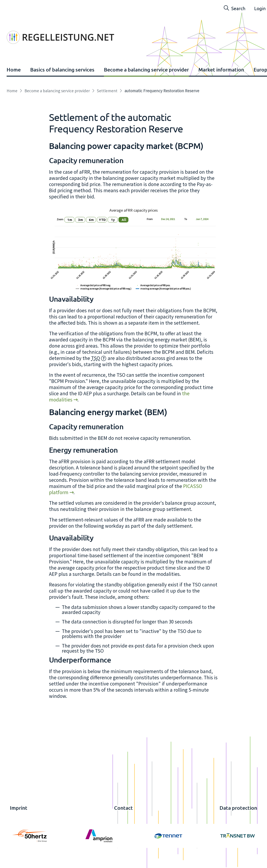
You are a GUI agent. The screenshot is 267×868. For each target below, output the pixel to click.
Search (235, 8)
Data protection (238, 808)
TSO (96, 358)
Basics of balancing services (62, 70)
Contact (123, 808)
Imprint (19, 808)
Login (260, 8)
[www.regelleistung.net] (60, 27)
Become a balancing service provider (146, 70)
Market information (221, 70)
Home (14, 70)
